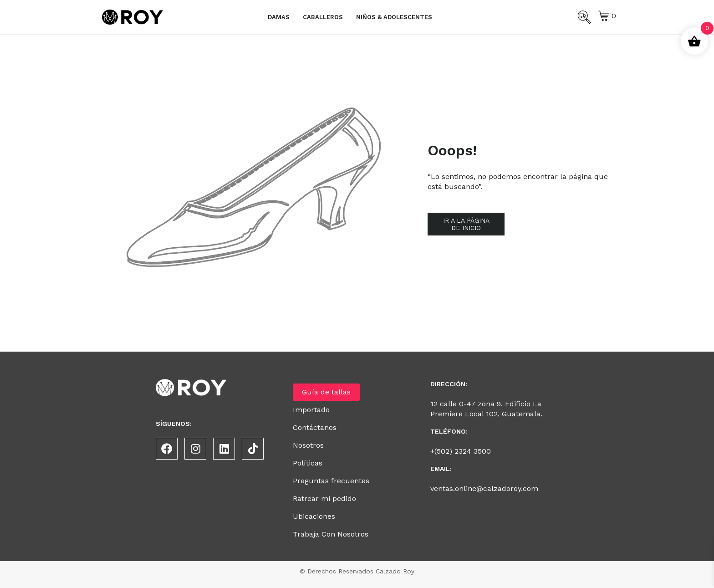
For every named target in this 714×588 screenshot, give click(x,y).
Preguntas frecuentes (331, 481)
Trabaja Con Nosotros (331, 534)
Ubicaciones (314, 516)
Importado (311, 410)
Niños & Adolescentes (394, 17)
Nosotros (308, 445)
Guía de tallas (326, 392)
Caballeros (323, 17)
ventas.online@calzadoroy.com (484, 488)
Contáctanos (315, 427)
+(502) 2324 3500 (461, 451)
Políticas (308, 463)
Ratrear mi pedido (324, 499)
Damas (279, 17)
